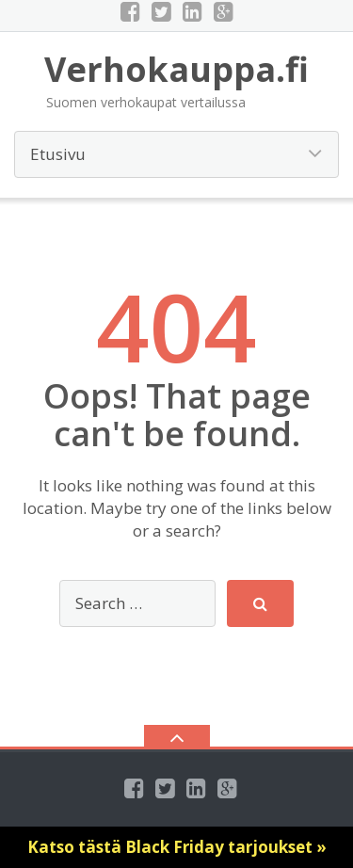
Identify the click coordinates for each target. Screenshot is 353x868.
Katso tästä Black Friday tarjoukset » (177, 847)
